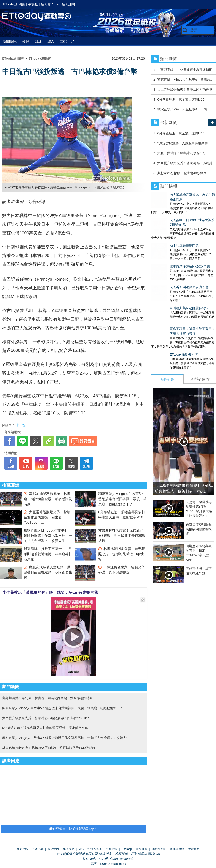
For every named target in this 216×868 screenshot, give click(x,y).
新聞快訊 (10, 42)
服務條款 (142, 849)
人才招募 (38, 849)
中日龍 (21, 425)
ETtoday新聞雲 (14, 4)
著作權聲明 (177, 849)
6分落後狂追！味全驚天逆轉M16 (181, 99)
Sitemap (127, 849)
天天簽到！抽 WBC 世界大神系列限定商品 (182, 211)
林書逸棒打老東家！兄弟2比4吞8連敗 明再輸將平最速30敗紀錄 (122, 536)
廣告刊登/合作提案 (90, 849)
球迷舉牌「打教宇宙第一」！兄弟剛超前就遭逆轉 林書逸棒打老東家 (48, 554)
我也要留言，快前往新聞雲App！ (73, 829)
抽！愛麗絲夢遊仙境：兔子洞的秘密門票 (180, 194)
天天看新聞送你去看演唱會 (171, 260)
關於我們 (53, 849)
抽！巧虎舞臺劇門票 (166, 227)
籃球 (38, 42)
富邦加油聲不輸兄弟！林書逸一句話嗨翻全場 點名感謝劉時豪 (48, 499)
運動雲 (40, 17)
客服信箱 (112, 849)
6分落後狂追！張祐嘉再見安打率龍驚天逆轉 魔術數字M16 (45, 728)
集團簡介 (69, 849)
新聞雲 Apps (50, 4)
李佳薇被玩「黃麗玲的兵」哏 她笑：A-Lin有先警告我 (50, 592)
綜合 (51, 42)
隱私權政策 (159, 849)
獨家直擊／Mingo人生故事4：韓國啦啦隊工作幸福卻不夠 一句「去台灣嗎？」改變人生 (48, 536)
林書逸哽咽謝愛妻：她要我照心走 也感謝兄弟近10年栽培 (122, 554)
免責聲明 (194, 849)
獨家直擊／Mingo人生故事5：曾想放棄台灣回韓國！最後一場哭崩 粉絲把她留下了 (122, 499)
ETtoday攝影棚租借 (165, 319)
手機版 (33, 4)
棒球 (26, 42)
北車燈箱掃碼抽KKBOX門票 (171, 244)
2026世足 (67, 42)
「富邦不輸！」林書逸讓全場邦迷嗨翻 (185, 70)
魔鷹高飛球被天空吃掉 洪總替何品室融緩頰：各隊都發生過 (48, 572)
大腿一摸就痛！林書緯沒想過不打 (182, 153)
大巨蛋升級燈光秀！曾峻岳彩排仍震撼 (185, 89)
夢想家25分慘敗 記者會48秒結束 (182, 173)
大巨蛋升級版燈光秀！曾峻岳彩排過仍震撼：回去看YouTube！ (47, 517)
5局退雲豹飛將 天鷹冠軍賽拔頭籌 (182, 143)
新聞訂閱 (68, 4)
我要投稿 (22, 849)
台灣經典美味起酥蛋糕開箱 (171, 277)
